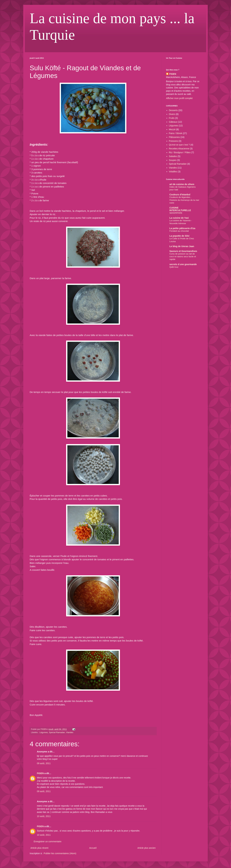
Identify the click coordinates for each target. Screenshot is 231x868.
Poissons (173, 141)
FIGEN (40, 773)
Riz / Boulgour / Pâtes (180, 152)
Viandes (70, 732)
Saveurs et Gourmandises (183, 251)
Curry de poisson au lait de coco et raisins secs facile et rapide (183, 257)
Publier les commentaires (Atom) (60, 853)
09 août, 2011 (44, 763)
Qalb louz (174, 267)
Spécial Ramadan (57, 732)
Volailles (173, 172)
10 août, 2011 (44, 816)
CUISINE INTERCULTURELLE (180, 209)
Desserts (173, 110)
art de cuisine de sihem (182, 184)
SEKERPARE (176, 213)
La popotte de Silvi (179, 236)
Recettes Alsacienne (179, 149)
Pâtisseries (174, 137)
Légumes (44, 732)
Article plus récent (39, 848)
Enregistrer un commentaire (48, 841)
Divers (172, 114)
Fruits (172, 118)
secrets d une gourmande (183, 264)
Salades (173, 156)
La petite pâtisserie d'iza (182, 228)
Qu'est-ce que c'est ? (179, 145)
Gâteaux (173, 122)
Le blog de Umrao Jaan (182, 246)
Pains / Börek (176, 133)
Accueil (93, 848)
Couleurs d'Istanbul (180, 195)
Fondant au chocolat (179, 231)
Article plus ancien (146, 848)
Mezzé (172, 129)
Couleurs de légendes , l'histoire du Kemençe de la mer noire (184, 200)
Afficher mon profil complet (179, 98)
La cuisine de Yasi (179, 218)
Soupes (173, 160)
